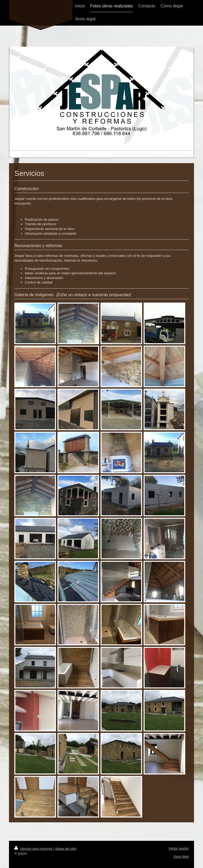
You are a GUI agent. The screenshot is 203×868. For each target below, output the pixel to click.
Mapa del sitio (66, 849)
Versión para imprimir (34, 849)
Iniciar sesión (179, 848)
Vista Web (181, 857)
